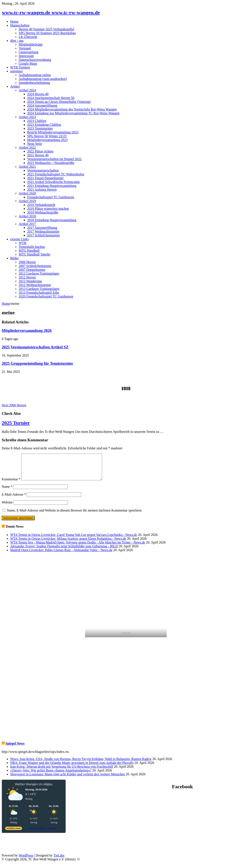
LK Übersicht (28, 37)
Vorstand (25, 48)
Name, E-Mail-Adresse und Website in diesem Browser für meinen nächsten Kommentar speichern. (75, 515)
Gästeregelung (28, 52)
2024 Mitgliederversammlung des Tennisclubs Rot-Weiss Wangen (72, 109)
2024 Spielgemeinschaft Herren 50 (51, 98)
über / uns (17, 41)
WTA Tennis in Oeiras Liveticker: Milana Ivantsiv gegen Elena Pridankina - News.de (68, 544)
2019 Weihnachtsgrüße (43, 212)
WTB (22, 243)
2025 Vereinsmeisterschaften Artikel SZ (35, 347)
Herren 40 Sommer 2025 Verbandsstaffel (46, 29)
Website (7, 507)
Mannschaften (20, 25)
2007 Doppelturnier (32, 270)
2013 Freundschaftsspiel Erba (39, 293)
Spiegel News (15, 748)
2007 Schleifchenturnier (35, 266)
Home (14, 22)
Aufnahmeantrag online (35, 75)
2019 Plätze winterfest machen (48, 209)
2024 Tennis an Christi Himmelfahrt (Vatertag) (59, 102)
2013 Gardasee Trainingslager (39, 289)
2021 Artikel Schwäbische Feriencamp (53, 182)
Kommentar (11, 484)
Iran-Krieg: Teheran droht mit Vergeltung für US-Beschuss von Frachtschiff (62, 772)
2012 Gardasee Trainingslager (39, 273)
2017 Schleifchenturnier (43, 235)
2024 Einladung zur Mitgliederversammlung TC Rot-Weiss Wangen (73, 113)
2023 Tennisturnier (40, 128)
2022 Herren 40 (38, 155)
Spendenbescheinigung (34, 83)
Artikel (15, 86)
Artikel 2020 (27, 193)
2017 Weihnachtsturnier (43, 231)
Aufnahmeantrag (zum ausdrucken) (43, 79)
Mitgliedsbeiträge (31, 44)
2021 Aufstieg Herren (42, 189)
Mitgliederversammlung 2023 (47, 140)
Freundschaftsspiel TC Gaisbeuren (51, 197)
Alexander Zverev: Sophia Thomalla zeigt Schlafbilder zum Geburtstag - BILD (64, 551)
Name (7, 492)
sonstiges (16, 71)
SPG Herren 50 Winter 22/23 (47, 136)
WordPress (26, 860)
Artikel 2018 (27, 216)
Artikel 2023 (27, 117)
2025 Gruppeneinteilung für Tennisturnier (37, 363)
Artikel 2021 (27, 167)
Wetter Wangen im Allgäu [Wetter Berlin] (34, 789)
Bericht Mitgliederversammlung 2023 (53, 132)
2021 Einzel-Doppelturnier (45, 178)
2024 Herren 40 (38, 94)
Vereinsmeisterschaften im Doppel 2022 (54, 159)
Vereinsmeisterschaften (43, 170)
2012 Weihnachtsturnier (35, 285)
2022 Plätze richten (40, 151)
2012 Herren (27, 277)
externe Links (20, 239)
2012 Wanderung (30, 281)
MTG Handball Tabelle (34, 254)
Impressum (26, 56)
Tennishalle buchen (32, 247)
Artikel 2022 (27, 147)
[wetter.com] (14, 834)
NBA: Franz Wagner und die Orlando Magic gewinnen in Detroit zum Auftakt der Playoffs (72, 768)
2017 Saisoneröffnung (42, 228)
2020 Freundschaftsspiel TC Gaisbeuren (46, 296)
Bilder (14, 258)
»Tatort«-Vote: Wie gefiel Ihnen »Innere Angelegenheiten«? (51, 775)
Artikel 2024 (27, 90)
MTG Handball (29, 251)
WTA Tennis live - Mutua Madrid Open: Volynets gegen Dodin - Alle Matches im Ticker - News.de (78, 547)
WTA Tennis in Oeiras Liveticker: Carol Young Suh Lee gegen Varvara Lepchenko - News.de (74, 540)
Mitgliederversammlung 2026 (27, 331)
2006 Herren (27, 262)
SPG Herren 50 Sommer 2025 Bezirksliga (47, 33)
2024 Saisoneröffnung (42, 106)
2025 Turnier (16, 423)
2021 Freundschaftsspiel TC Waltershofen (56, 174)
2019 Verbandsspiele (41, 205)
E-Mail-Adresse (14, 500)
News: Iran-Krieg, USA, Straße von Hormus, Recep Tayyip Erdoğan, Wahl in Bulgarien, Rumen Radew (81, 764)
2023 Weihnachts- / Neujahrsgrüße (51, 163)
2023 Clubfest (37, 121)
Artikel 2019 (27, 201)
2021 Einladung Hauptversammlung (52, 186)
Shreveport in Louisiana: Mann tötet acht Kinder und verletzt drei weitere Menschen (68, 779)
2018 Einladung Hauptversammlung (52, 220)
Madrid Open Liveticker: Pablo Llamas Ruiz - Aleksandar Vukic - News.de (61, 555)
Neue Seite (35, 144)
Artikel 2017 (27, 224)
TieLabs (59, 860)
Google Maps (28, 64)
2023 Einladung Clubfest (44, 125)
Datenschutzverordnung (35, 60)
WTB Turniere (20, 67)
